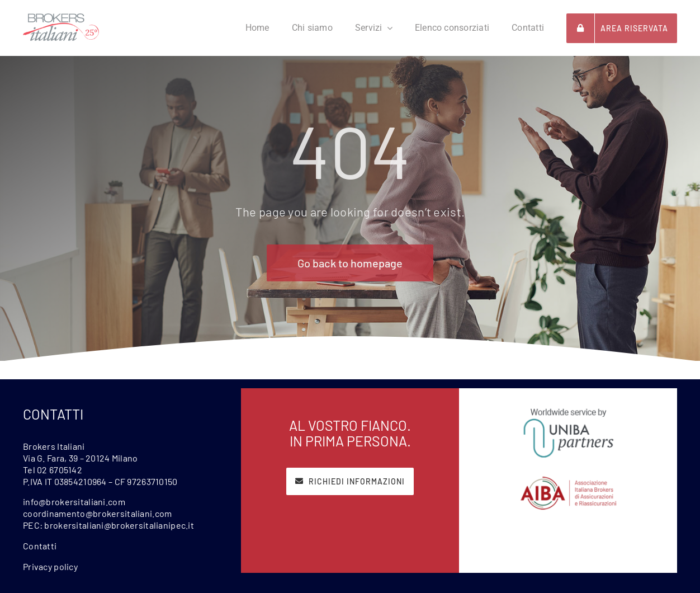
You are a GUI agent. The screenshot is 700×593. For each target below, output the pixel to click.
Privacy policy (50, 566)
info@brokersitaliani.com (74, 502)
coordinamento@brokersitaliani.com (97, 513)
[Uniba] (568, 410)
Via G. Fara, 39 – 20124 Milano (81, 458)
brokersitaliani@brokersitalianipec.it (119, 525)
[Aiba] (568, 481)
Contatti (40, 546)
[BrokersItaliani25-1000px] (61, 19)
